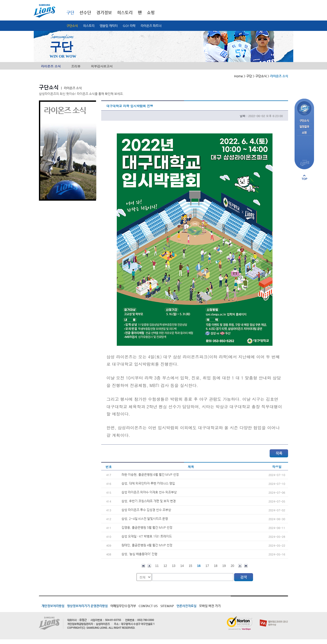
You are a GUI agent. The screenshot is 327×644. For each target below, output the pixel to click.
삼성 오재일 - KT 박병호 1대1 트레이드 (147, 536)
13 (173, 566)
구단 (70, 13)
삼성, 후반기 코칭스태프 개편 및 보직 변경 (149, 501)
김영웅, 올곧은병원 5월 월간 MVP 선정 (147, 527)
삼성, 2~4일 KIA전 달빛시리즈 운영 (145, 519)
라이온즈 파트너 (151, 26)
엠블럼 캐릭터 (109, 26)
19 (224, 566)
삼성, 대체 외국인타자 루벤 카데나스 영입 (148, 483)
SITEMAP (167, 606)
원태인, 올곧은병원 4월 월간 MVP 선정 (147, 545)
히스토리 (89, 26)
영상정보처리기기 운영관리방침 (87, 606)
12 (165, 566)
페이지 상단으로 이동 (304, 177)
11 (157, 566)
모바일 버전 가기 (210, 606)
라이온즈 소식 (51, 66)
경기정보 (104, 13)
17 (207, 566)
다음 (240, 566)
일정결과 (304, 127)
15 (190, 566)
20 (232, 566)
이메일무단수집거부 (123, 606)
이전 (149, 566)
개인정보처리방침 (53, 606)
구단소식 (72, 26)
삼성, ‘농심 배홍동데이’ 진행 (139, 554)
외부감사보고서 (102, 66)
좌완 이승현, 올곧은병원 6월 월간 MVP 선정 (150, 474)
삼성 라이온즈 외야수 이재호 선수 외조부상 (149, 492)
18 (216, 566)
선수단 (85, 13)
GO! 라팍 (129, 26)
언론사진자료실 (186, 606)
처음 (143, 566)
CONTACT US (148, 606)
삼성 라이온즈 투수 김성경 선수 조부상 (146, 510)
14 (182, 566)
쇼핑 (151, 13)
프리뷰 (76, 66)
